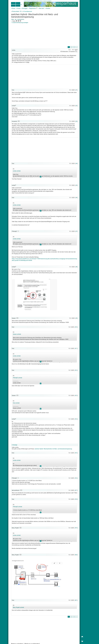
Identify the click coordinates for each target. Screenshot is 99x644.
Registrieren (32, 8)
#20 (76, 555)
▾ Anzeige (15, 445)
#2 (76, 106)
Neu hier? (41, 8)
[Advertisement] (45, 35)
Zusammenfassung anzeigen (20, 23)
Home (13, 8)
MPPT (50, 250)
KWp (28, 62)
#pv (16, 19)
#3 (76, 121)
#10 (76, 327)
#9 (76, 318)
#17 (76, 490)
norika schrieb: (17, 171)
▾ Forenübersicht (27, 11)
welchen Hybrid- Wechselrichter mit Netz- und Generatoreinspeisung (53, 449)
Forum (18, 8)
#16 (76, 478)
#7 (76, 231)
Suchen (48, 8)
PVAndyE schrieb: (18, 378)
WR (24, 92)
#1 (76, 90)
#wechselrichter (21, 19)
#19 (76, 528)
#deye (13, 19)
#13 (76, 396)
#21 (76, 600)
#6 (76, 198)
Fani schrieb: (16, 403)
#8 (76, 267)
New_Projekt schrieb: (19, 607)
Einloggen (25, 8)
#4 (76, 164)
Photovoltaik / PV (17, 11)
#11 (76, 348)
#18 (76, 499)
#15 (76, 453)
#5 (76, 185)
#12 (76, 370)
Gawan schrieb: (17, 334)
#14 (76, 419)
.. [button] (41, 177)
